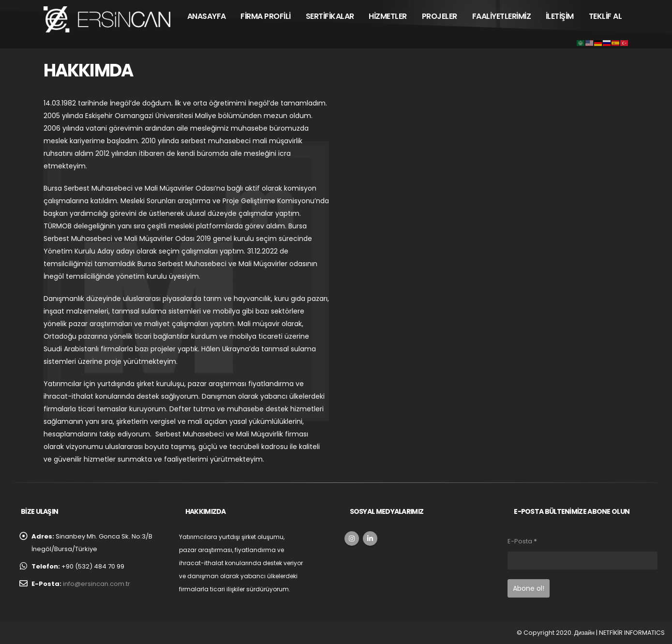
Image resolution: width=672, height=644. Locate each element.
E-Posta (522, 541)
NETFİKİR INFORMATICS (632, 633)
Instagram (352, 539)
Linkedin (370, 539)
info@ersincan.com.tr (97, 584)
